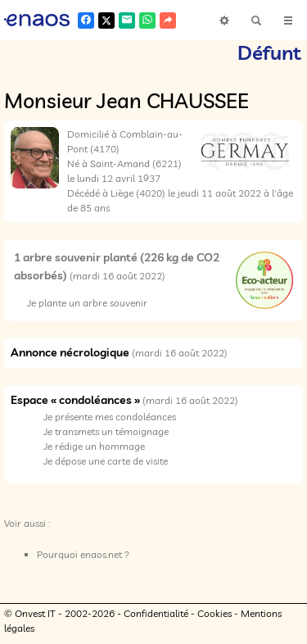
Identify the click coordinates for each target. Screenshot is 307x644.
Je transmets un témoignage (106, 431)
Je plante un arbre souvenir (87, 303)
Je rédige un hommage (94, 446)
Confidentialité (156, 613)
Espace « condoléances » (75, 400)
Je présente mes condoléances (110, 417)
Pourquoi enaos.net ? (83, 554)
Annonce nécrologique (70, 352)
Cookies (214, 613)
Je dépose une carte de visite (106, 461)
